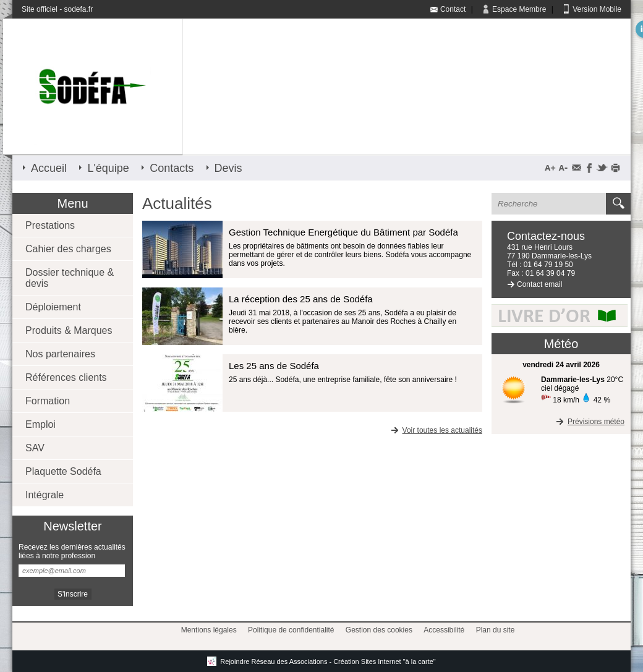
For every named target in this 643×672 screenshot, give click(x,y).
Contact (453, 9)
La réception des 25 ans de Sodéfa (301, 299)
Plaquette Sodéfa (63, 471)
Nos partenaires (60, 354)
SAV (35, 448)
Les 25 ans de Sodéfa (274, 366)
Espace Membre (519, 9)
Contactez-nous (546, 236)
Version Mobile (597, 9)
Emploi (40, 424)
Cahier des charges (68, 249)
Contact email (539, 284)
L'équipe (108, 168)
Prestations (50, 225)
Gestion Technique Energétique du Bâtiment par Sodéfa (343, 232)
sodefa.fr (78, 9)
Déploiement (53, 307)
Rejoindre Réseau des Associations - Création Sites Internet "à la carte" (321, 661)
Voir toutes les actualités (435, 430)
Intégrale (45, 495)
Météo (561, 344)
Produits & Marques (69, 330)
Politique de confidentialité (291, 630)
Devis (228, 168)
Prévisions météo (589, 422)
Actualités (177, 203)
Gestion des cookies (379, 630)
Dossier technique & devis (70, 278)
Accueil (49, 168)
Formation (48, 401)
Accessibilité (444, 630)
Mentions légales (209, 630)
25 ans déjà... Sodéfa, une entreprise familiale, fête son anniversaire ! (343, 380)
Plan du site (496, 630)
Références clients (66, 377)
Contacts (172, 168)
